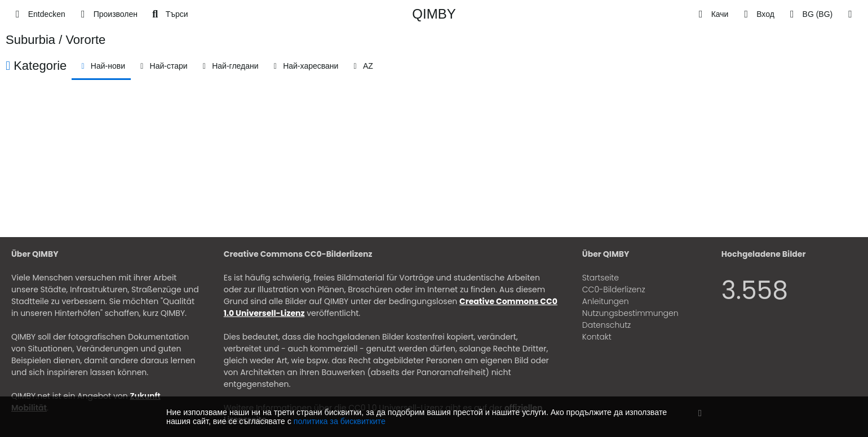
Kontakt (597, 337)
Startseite (601, 278)
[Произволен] (107, 14)
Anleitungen (606, 301)
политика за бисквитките (340, 421)
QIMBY (434, 14)
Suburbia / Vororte (56, 40)
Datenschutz (607, 325)
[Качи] (712, 14)
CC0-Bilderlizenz (614, 289)
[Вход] (757, 14)
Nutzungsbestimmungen (630, 313)
